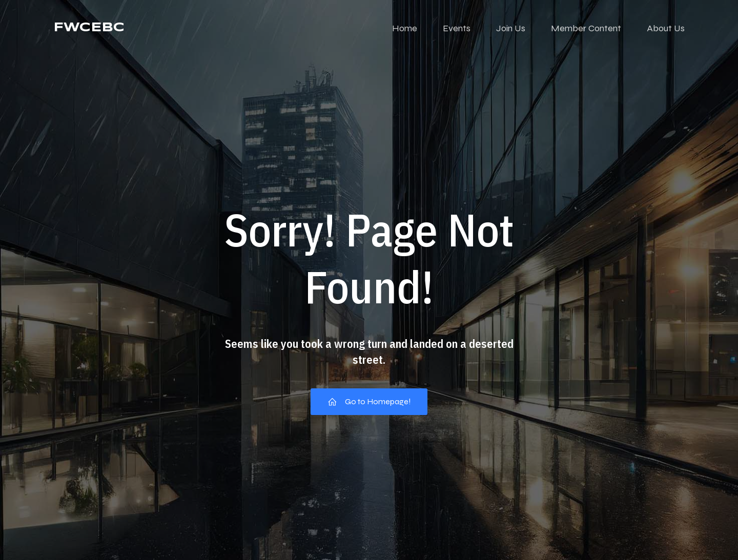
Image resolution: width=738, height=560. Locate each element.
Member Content (586, 28)
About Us (666, 28)
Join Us (511, 28)
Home (405, 28)
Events (457, 28)
